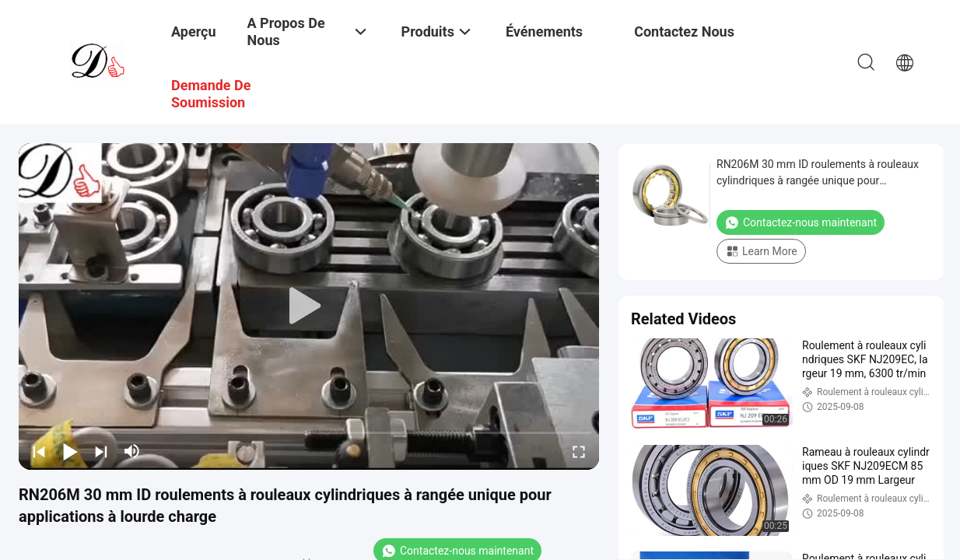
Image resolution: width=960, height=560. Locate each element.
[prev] (39, 451)
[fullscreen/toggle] (579, 451)
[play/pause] (70, 451)
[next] (101, 451)
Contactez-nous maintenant (801, 222)
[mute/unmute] (132, 451)
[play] (309, 306)
